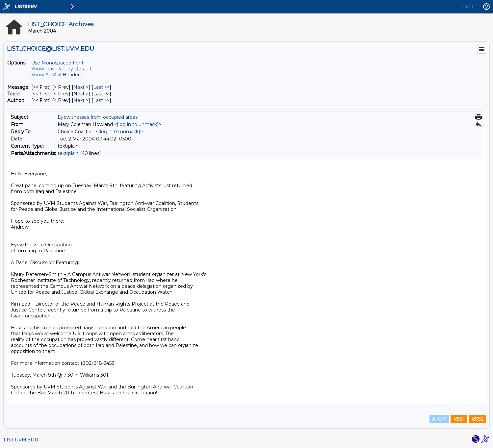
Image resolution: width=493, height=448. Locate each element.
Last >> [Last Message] (101, 87)
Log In (469, 7)
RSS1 (459, 419)
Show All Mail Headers (57, 75)
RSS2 (477, 419)
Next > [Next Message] (81, 87)
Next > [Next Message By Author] (81, 100)
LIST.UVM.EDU (21, 440)
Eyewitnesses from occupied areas (98, 117)
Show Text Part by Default (61, 69)
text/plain (68, 153)
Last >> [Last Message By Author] (101, 100)
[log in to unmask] (138, 124)
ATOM (439, 419)
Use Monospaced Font (57, 63)
